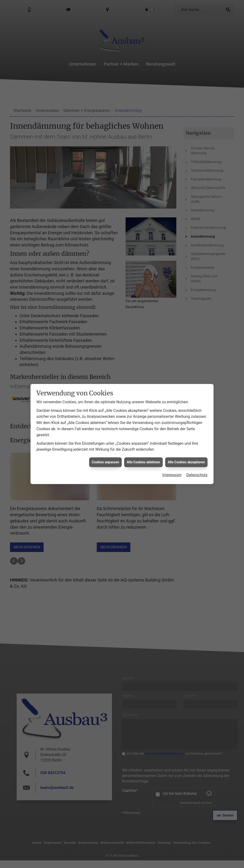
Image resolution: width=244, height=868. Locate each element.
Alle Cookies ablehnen (143, 462)
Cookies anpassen (105, 462)
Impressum (172, 475)
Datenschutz (197, 475)
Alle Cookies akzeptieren (186, 462)
